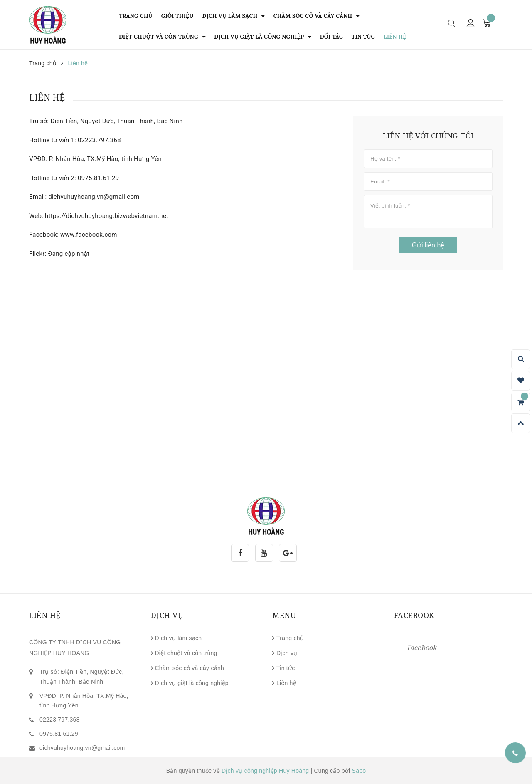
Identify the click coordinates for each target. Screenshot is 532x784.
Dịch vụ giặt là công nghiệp (192, 683)
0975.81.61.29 (98, 178)
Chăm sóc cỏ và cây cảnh (190, 668)
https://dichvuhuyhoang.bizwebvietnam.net (107, 216)
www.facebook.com (89, 235)
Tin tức (286, 668)
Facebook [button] (414, 615)
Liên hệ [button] (45, 615)
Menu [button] (284, 615)
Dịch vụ (287, 653)
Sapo (359, 771)
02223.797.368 (99, 140)
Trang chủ (290, 638)
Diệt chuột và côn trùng (186, 653)
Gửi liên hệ (428, 245)
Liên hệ (286, 683)
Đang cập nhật (69, 254)
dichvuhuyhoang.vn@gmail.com (94, 197)
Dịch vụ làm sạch (179, 638)
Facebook (422, 648)
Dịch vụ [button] (167, 615)
